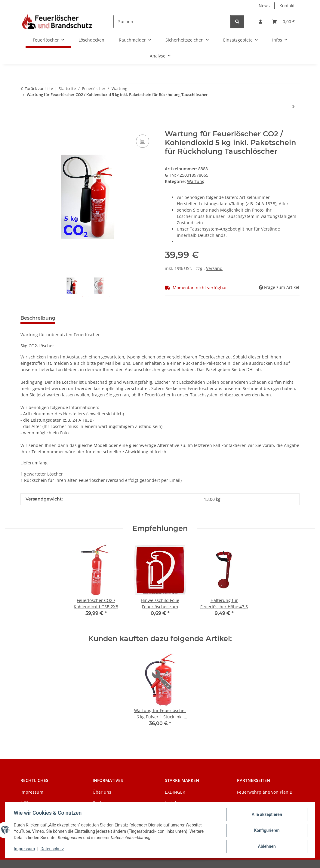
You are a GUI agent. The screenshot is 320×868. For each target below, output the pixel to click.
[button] (260, 22)
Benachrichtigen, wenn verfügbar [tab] (107, 318)
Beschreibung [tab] (38, 318)
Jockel (171, 803)
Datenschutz (53, 849)
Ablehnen (266, 847)
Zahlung (101, 803)
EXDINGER (175, 792)
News (264, 6)
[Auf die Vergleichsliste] (143, 141)
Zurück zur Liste (39, 88)
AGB (25, 803)
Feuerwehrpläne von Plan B (265, 792)
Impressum (25, 849)
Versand (214, 268)
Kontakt (287, 6)
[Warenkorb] (283, 22)
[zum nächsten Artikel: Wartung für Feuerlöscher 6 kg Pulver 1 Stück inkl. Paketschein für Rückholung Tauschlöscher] (293, 106)
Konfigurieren (266, 831)
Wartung (196, 181)
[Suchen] (172, 22)
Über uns (102, 792)
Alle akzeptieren (266, 815)
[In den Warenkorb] (25, 126)
